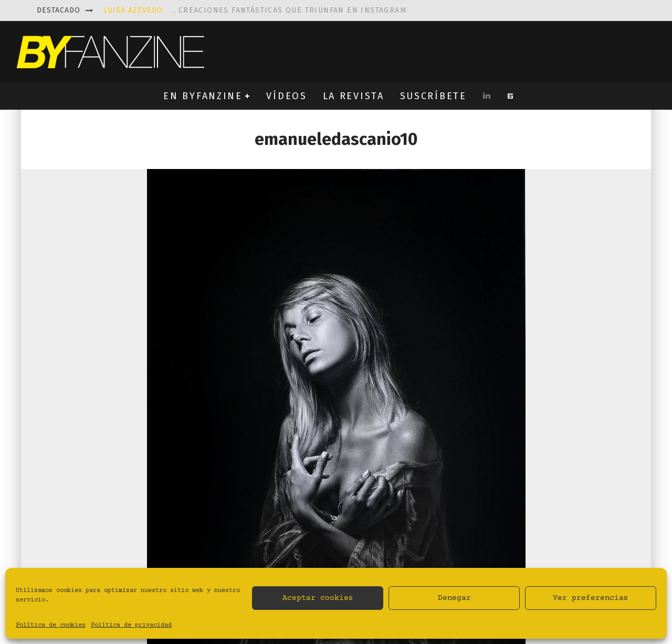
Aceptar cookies (318, 598)
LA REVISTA (354, 96)
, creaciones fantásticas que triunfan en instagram (255, 10)
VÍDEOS (286, 96)
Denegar (454, 598)
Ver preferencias (591, 598)
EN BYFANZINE (203, 96)
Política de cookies (51, 625)
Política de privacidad (131, 625)
